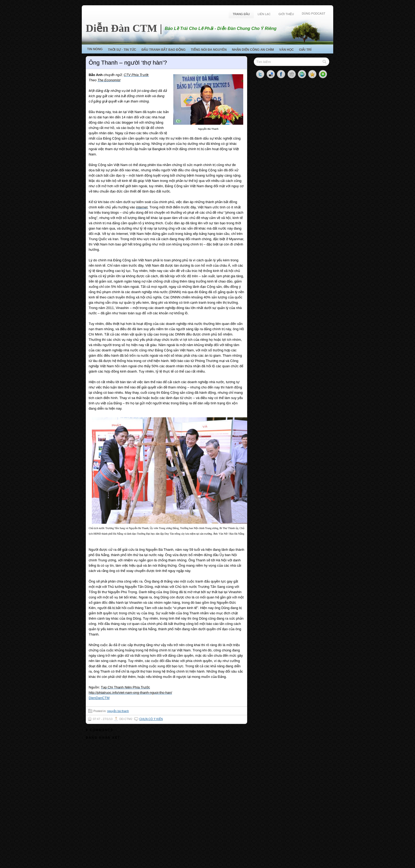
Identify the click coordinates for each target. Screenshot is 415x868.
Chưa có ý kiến (151, 719)
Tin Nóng (95, 49)
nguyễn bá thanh (118, 711)
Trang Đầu (241, 14)
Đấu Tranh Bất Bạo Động (164, 50)
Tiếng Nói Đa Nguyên (209, 50)
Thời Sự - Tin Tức (122, 50)
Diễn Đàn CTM (121, 28)
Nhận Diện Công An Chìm (253, 50)
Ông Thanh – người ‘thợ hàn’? (128, 63)
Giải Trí (305, 50)
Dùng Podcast (313, 14)
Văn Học (287, 50)
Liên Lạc (264, 14)
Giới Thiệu (286, 14)
